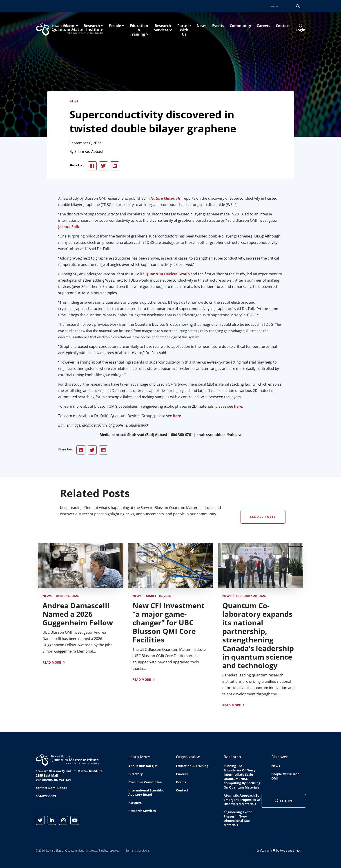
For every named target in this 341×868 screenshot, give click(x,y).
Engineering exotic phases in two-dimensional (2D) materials (238, 820)
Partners (135, 804)
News (187, 7)
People (175, 29)
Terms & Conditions (138, 852)
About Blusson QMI (143, 767)
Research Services (252, 29)
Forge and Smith (290, 851)
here (238, 407)
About (129, 29)
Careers (231, 7)
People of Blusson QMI (285, 777)
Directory (136, 775)
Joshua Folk (69, 228)
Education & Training (208, 29)
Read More (52, 663)
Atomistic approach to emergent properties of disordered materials (242, 801)
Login (260, 7)
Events (199, 7)
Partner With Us (291, 29)
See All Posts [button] (263, 518)
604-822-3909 (46, 797)
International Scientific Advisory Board (146, 793)
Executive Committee (145, 783)
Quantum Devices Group (168, 275)
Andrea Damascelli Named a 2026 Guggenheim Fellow (78, 615)
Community (214, 7)
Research (151, 29)
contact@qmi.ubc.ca (51, 789)
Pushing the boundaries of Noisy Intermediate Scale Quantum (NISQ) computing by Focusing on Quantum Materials (242, 778)
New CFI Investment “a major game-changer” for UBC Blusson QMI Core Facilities (168, 623)
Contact (245, 7)
